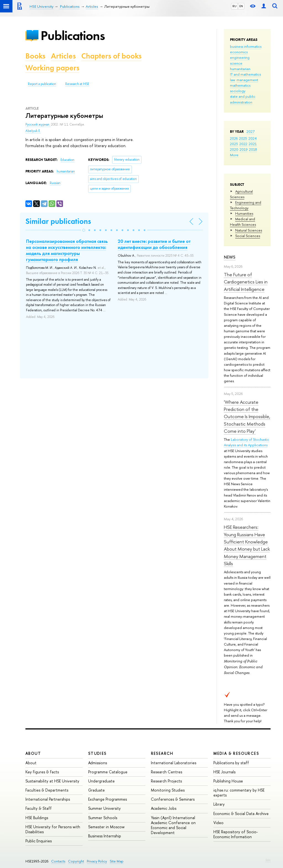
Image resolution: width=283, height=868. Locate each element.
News (230, 257)
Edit (268, 860)
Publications (73, 35)
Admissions (98, 763)
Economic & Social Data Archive (241, 813)
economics (239, 52)
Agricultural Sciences (241, 194)
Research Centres (167, 772)
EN (241, 6)
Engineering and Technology (246, 205)
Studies (97, 753)
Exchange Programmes (108, 799)
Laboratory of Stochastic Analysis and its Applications (247, 442)
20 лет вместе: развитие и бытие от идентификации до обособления (154, 244)
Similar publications (58, 221)
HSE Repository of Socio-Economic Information (236, 834)
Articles (63, 56)
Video (218, 823)
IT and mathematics (245, 74)
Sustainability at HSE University (52, 781)
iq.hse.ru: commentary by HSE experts (239, 793)
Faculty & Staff (39, 808)
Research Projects (166, 781)
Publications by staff (231, 763)
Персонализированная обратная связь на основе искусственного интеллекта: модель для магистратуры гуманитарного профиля (67, 250)
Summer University (104, 808)
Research (162, 753)
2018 (253, 149)
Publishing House (228, 781)
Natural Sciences (249, 230)
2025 (243, 138)
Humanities (244, 213)
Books (35, 56)
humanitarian (240, 69)
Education (67, 160)
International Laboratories (174, 763)
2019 (244, 149)
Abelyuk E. (33, 131)
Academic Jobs (164, 808)
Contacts (58, 861)
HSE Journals (224, 772)
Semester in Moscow (106, 827)
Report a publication (42, 84)
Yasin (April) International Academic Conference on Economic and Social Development (173, 825)
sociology (238, 91)
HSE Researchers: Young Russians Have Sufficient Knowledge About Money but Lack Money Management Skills (247, 545)
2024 (253, 138)
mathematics (240, 85)
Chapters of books (111, 56)
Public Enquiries (39, 841)
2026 (234, 138)
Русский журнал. (38, 124)
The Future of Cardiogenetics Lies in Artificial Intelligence (246, 282)
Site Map (117, 861)
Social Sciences (248, 236)
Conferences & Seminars (173, 799)
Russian (55, 183)
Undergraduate (101, 781)
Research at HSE (77, 84)
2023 (234, 144)
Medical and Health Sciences (243, 222)
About (33, 753)
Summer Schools (103, 818)
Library (219, 804)
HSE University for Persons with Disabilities (53, 829)
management (247, 80)
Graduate (96, 790)
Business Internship (105, 836)
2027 (251, 131)
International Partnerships (48, 799)
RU (234, 6)
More (234, 155)
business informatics (246, 46)
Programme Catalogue (108, 772)
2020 (234, 149)
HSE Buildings (37, 818)
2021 (253, 144)
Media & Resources (236, 753)
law (233, 80)
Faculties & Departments (47, 790)
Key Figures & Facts (42, 772)
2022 (243, 144)
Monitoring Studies (168, 790)
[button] (84, 230)
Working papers (52, 68)
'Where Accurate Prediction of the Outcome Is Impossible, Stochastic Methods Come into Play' (247, 416)
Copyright (76, 861)
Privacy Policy (97, 861)
